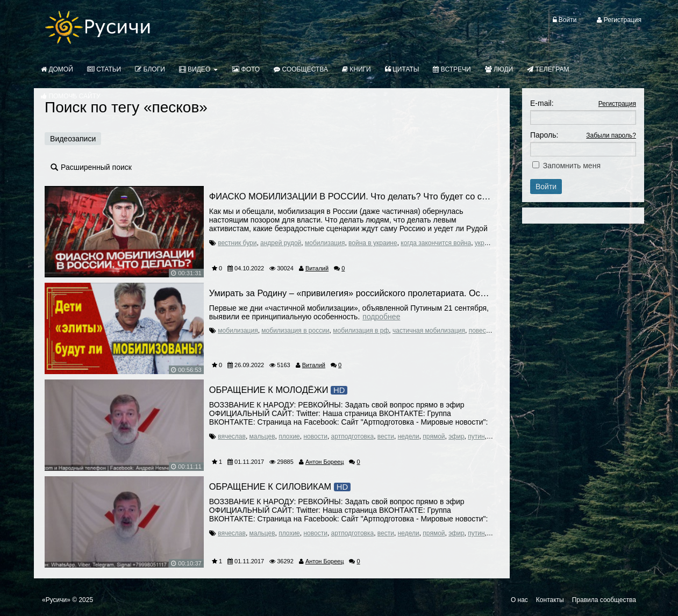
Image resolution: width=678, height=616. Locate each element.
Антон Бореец (325, 462)
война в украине (373, 243)
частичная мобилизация (429, 331)
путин (476, 436)
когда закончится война (436, 243)
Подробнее (381, 317)
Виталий (317, 268)
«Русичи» (56, 600)
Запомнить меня (572, 166)
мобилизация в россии (295, 331)
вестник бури (237, 243)
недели (409, 436)
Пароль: (544, 135)
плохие (289, 436)
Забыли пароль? (611, 135)
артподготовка (353, 436)
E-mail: (542, 103)
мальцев (262, 436)
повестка (482, 331)
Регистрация (617, 104)
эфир (456, 436)
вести (386, 436)
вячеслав (232, 436)
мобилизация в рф (361, 331)
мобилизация (325, 243)
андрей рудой (281, 243)
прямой (434, 436)
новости (315, 436)
